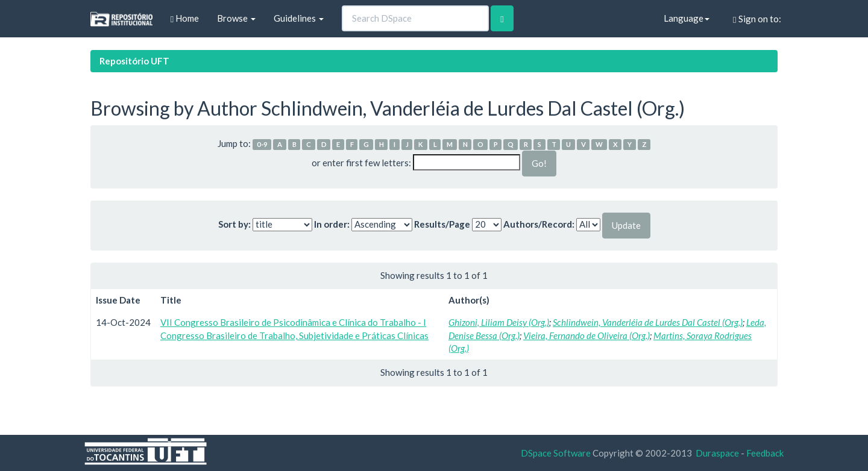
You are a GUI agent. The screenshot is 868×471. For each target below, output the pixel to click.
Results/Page (442, 224)
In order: (332, 224)
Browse (236, 18)
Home (185, 18)
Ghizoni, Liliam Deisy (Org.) (499, 322)
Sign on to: (757, 19)
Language (687, 18)
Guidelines (299, 18)
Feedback (765, 453)
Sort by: (234, 224)
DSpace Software (556, 453)
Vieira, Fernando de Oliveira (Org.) (587, 335)
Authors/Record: (539, 224)
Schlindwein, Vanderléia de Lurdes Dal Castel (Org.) (648, 322)
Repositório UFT (134, 61)
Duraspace (717, 453)
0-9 (262, 144)
